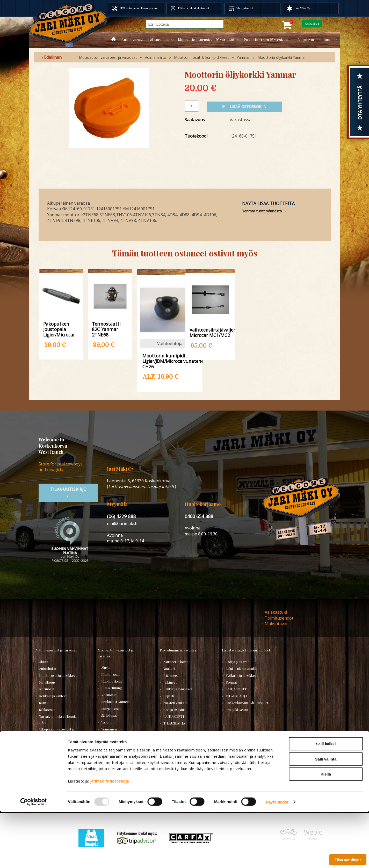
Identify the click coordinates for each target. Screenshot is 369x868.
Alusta (44, 662)
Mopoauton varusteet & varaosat (206, 40)
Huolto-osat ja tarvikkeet (58, 675)
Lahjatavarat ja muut (315, 40)
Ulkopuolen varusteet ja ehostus (55, 732)
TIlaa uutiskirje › (68, 493)
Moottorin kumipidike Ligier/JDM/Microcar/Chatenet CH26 (170, 361)
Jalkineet (170, 682)
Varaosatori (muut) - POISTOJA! (53, 771)
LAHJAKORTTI (112, 763)
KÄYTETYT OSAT (114, 749)
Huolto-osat (110, 674)
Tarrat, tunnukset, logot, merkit (56, 719)
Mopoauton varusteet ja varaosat (108, 57)
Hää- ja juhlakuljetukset (194, 8)
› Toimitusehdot (278, 618)
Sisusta (44, 703)
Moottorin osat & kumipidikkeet (201, 57)
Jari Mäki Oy (303, 8)
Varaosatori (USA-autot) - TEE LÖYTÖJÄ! (60, 758)
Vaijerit (106, 722)
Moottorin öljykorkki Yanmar (282, 57)
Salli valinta (326, 815)
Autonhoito (48, 668)
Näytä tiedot (277, 858)
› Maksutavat (275, 624)
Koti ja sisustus (174, 710)
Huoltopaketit (111, 681)
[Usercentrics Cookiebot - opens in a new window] (34, 858)
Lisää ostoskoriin (244, 107)
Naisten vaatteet (175, 703)
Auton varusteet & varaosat (145, 40)
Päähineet (171, 675)
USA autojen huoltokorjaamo (138, 8)
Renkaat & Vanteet (115, 702)
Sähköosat (47, 710)
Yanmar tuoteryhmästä (262, 211)
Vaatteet (169, 668)
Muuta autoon (50, 748)
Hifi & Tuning (112, 688)
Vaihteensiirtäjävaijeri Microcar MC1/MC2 (210, 332)
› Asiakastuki (275, 612)
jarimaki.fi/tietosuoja (110, 837)
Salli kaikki (326, 800)
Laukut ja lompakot (178, 689)
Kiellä (326, 830)
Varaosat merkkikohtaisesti (122, 743)
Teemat (231, 682)
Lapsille (169, 696)
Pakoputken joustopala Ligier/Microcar (59, 329)
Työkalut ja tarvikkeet (242, 675)
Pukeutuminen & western (266, 40)
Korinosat (47, 689)
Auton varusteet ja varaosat (56, 650)
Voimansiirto (155, 57)
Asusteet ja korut (176, 662)
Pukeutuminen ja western (179, 650)
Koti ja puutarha (237, 662)
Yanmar (243, 57)
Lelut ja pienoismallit (241, 668)
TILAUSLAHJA (50, 781)
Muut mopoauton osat (118, 736)
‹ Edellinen (52, 57)
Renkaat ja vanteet (53, 696)
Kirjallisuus (47, 682)
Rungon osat (111, 709)
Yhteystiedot (245, 8)
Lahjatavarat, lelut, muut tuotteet (246, 650)
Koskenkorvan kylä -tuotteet (247, 703)
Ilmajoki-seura (237, 710)
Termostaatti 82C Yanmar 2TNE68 (106, 329)
